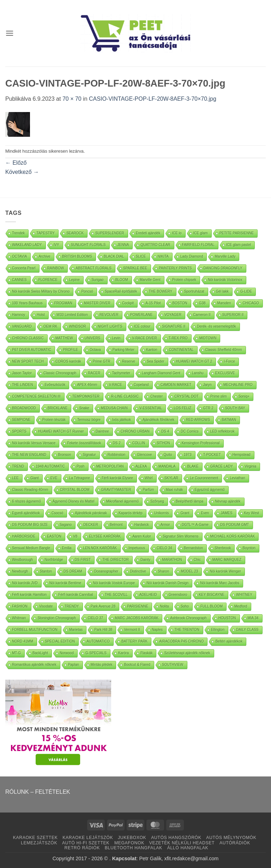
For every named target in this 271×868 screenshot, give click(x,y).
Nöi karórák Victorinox (225, 280)
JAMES (226, 513)
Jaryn (207, 385)
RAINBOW (56, 268)
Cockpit (128, 303)
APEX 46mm (87, 385)
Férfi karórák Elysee (117, 478)
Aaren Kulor (142, 536)
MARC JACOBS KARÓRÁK (137, 618)
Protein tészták (54, 420)
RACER (94, 373)
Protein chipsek (184, 280)
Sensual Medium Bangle (31, 548)
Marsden (224, 303)
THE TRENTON (187, 630)
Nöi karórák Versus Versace (34, 443)
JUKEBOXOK (132, 838)
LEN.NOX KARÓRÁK (100, 548)
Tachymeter (121, 373)
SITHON (163, 443)
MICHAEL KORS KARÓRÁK (233, 536)
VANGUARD (22, 326)
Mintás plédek (102, 665)
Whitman (19, 618)
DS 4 (165, 431)
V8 (75, 536)
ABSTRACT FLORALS (94, 268)
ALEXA (141, 466)
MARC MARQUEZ (227, 560)
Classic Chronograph (60, 373)
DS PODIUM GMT (235, 525)
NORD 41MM (23, 641)
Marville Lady (225, 256)
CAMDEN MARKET (176, 385)
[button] (10, 33)
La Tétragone (80, 478)
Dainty (145, 560)
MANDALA (167, 466)
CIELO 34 (164, 548)
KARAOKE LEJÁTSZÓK (88, 838)
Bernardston (193, 548)
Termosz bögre (89, 420)
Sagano (66, 525)
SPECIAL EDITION (60, 641)
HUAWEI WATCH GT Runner (61, 431)
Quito (168, 455)
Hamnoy (19, 315)
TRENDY (72, 606)
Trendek (18, 233)
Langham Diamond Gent (161, 373)
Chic (197, 560)
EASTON (54, 536)
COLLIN (139, 443)
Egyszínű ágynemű (210, 490)
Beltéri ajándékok (229, 641)
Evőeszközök (55, 385)
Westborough (22, 560)
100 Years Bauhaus (27, 303)
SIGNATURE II (174, 326)
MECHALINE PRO (238, 385)
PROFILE (70, 350)
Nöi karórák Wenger (225, 571)
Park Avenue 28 (103, 606)
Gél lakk (222, 291)
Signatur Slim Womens (181, 536)
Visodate (46, 606)
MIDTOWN (208, 338)
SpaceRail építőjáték (121, 291)
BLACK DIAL (114, 256)
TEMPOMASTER (86, 396)
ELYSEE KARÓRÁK (105, 536)
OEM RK (50, 326)
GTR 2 (208, 408)
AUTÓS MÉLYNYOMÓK (231, 838)
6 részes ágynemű (26, 501)
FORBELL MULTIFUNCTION (35, 630)
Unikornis (162, 513)
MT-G (16, 653)
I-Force (229, 361)
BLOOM (122, 280)
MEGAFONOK (129, 843)
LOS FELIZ (182, 408)
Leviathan (237, 478)
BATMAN (229, 420)
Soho (185, 606)
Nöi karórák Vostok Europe (114, 583)
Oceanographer (106, 571)
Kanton (152, 350)
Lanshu (198, 373)
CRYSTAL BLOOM (75, 490)
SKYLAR (171, 478)
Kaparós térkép (131, 513)
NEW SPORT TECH (28, 361)
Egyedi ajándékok (26, 513)
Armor (165, 525)
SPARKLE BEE (135, 268)
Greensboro (178, 595)
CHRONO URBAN (135, 431)
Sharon (163, 571)
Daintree (102, 431)
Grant (185, 513)
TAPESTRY (46, 233)
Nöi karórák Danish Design (167, 583)
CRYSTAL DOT (186, 396)
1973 (187, 455)
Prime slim (219, 396)
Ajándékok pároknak (91, 513)
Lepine (74, 280)
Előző (16, 163)
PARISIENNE (138, 606)
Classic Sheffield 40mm (224, 350)
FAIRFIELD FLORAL (198, 245)
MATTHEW (64, 338)
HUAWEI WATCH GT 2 (194, 361)
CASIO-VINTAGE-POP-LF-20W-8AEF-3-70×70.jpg (153, 99)
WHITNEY (244, 595)
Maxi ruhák (174, 490)
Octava (95, 350)
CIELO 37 (95, 618)
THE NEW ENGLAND (29, 455)
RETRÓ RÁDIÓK (82, 848)
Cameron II (202, 315)
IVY (56, 245)
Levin (116, 338)
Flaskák (146, 653)
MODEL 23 (189, 571)
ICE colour (142, 326)
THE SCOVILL (116, 595)
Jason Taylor (22, 373)
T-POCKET (212, 455)
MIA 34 (253, 618)
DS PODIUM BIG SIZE (30, 525)
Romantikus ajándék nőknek (34, 665)
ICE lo (177, 233)
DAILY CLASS (247, 630)
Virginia (250, 466)
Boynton (249, 548)
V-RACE (116, 385)
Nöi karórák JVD (25, 583)
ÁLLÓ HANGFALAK (188, 848)
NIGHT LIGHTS (110, 326)
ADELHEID (148, 595)
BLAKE (193, 466)
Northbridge (54, 560)
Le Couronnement (204, 478)
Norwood (67, 653)
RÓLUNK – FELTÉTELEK (38, 792)
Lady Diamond (192, 256)
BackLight (40, 653)
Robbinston (117, 455)
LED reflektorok (222, 431)
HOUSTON (227, 618)
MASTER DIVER (97, 303)
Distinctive (138, 571)
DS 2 (117, 443)
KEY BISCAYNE (212, 595)
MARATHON (172, 560)
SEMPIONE (21, 420)
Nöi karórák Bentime (65, 583)
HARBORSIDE (24, 536)
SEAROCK (75, 233)
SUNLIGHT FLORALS (88, 245)
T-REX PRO (178, 338)
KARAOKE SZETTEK (35, 838)
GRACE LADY (222, 466)
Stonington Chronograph (57, 618)
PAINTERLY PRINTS (175, 268)
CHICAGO (251, 303)
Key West (252, 513)
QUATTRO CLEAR (155, 245)
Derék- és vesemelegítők (216, 326)
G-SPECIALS (96, 653)
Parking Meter (124, 350)
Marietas (76, 630)
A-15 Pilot (153, 303)
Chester (156, 396)
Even (205, 513)
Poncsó (87, 291)
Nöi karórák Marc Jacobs (220, 583)
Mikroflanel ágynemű (122, 501)
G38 (202, 303)
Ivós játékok (122, 420)
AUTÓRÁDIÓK (235, 843)
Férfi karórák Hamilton (29, 595)
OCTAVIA (19, 256)
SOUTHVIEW (173, 665)
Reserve (129, 361)
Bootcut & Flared (137, 665)
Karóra (124, 653)
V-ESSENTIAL (151, 408)
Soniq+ (244, 396)
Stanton (46, 571)
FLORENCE (48, 280)
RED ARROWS (198, 420)
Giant (35, 478)
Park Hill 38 (103, 630)
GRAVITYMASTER (116, 490)
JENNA (123, 245)
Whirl (149, 478)
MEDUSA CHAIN (114, 408)
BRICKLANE (58, 408)
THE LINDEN (22, 385)
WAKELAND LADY (27, 245)
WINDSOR (77, 326)
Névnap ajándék (228, 501)
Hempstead (242, 455)
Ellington (218, 630)
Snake (84, 408)
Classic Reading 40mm (30, 490)
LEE (15, 478)
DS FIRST (83, 560)
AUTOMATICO (98, 641)
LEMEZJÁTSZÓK (39, 843)
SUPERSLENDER (110, 233)
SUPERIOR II (233, 315)
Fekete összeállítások (84, 443)
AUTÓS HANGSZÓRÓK (176, 838)
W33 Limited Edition (72, 315)
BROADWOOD (24, 408)
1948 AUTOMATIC (50, 466)
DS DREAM (73, 571)
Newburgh (20, 571)
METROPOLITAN (110, 466)
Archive (44, 256)
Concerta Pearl (24, 268)
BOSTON (180, 303)
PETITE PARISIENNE (237, 233)
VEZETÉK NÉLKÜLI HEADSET (182, 843)
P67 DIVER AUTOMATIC (32, 350)
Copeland (141, 385)
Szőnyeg (157, 501)
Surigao (97, 280)
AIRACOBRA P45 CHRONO (181, 641)
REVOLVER (109, 315)
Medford (241, 606)
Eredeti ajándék (148, 233)
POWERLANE (141, 315)
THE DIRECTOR (116, 560)
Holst (41, 315)
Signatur (89, 455)
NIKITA (163, 256)
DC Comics (190, 431)
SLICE (141, 256)
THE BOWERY (160, 291)
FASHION (20, 606)
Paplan (74, 665)
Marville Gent (150, 280)
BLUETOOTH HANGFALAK (134, 848)
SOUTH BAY (235, 408)
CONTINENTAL (181, 350)
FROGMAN (63, 303)
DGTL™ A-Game (195, 525)
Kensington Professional (201, 443)
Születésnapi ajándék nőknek (187, 653)
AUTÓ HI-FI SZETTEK (86, 843)
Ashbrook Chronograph (188, 618)
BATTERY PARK (134, 641)
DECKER (91, 525)
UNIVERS (92, 338)
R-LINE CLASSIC (125, 396)
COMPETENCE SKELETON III (36, 396)
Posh (81, 466)
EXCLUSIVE (225, 373)
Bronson (64, 455)
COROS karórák (68, 361)
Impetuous (137, 548)
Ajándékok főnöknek (158, 420)
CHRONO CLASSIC (28, 338)
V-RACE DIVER (144, 338)
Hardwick (142, 525)
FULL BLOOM (212, 606)
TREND (18, 466)
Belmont (116, 525)
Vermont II (132, 630)
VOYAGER (173, 315)
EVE (54, 478)
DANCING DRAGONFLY (223, 268)
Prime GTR (102, 361)
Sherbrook (223, 548)
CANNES (19, 280)
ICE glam (201, 233)
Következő (22, 172)
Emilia (67, 548)
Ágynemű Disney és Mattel (74, 501)
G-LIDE (246, 291)
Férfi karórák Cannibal (76, 595)
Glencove (144, 455)
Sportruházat (194, 291)
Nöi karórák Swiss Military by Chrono (41, 291)
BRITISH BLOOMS (77, 256)
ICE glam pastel (239, 245)
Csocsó (57, 513)
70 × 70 (72, 99)
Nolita (164, 606)
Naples (157, 630)
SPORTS (19, 431)
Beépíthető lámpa (189, 501)
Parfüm (148, 490)
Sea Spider (155, 361)
